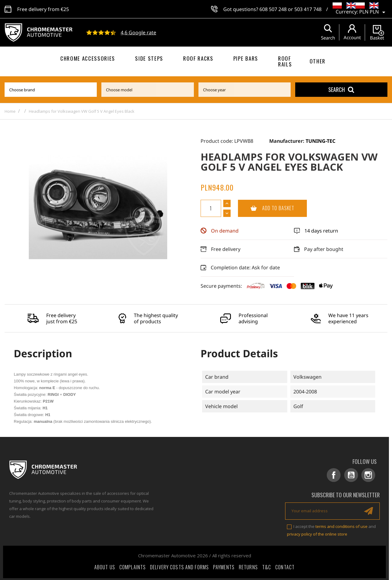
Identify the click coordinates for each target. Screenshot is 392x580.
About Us (105, 566)
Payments (224, 566)
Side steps (149, 58)
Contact (285, 566)
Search (341, 89)
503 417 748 (308, 9)
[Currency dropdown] (373, 12)
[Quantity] (211, 208)
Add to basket (266, 208)
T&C (267, 566)
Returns (248, 566)
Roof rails (285, 61)
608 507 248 (273, 9)
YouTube (353, 475)
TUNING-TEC (320, 141)
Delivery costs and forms (179, 566)
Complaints (133, 566)
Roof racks (198, 58)
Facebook (337, 475)
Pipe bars (246, 58)
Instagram (369, 475)
